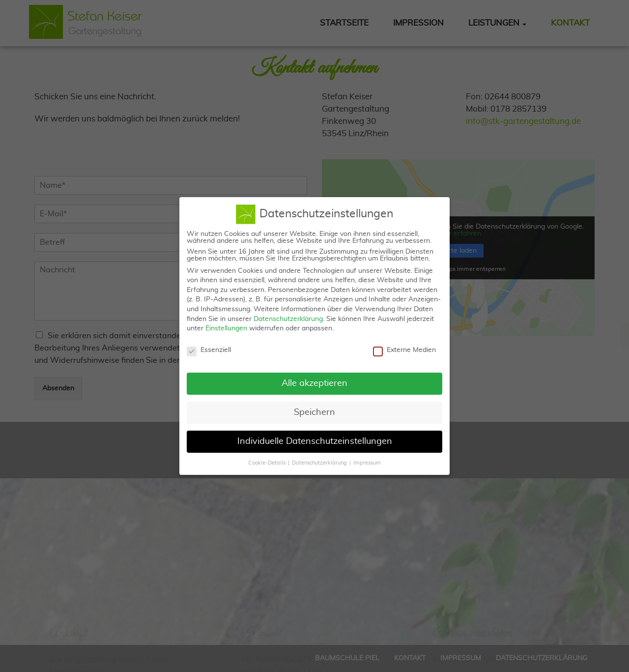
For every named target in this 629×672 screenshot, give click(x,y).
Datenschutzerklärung (288, 314)
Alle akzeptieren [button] (314, 379)
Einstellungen (226, 324)
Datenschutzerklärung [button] (319, 458)
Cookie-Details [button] (267, 458)
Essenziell (209, 346)
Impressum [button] (367, 458)
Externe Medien (404, 346)
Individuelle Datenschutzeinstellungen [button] (315, 437)
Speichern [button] (314, 408)
